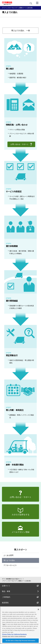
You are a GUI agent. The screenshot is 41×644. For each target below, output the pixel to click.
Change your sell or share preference (14, 636)
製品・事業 (6, 591)
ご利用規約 (20, 597)
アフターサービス (10, 565)
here (4, 624)
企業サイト (20, 586)
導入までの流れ (9, 560)
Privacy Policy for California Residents (14, 634)
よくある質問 (8, 555)
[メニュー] (37, 3)
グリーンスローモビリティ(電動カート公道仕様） (17, 581)
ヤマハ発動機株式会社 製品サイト (12, 579)
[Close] (38, 609)
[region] (20, 625)
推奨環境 (20, 603)
